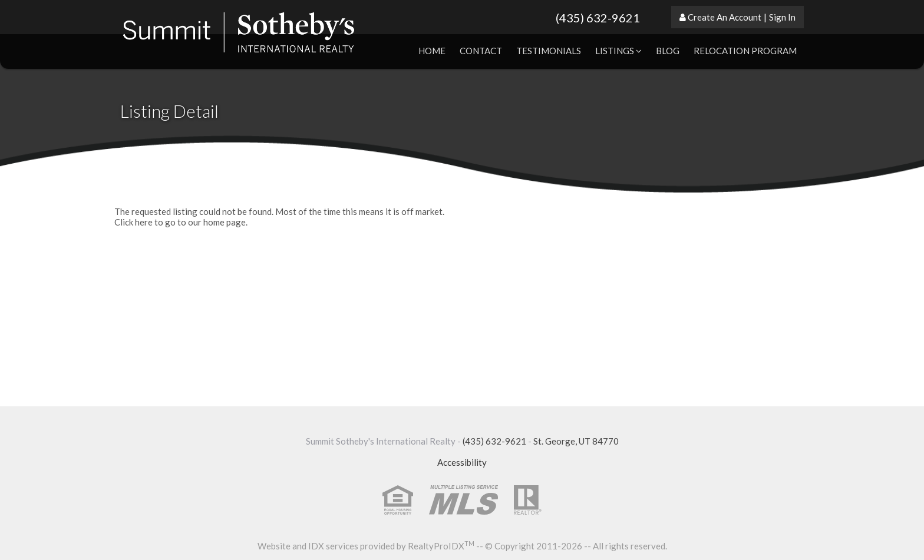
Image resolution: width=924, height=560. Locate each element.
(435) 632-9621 (598, 18)
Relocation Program (745, 51)
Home (432, 51)
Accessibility (462, 462)
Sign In (782, 17)
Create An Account (725, 17)
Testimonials (549, 51)
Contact (481, 51)
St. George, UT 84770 (576, 441)
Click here (133, 222)
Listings (618, 51)
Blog (668, 51)
